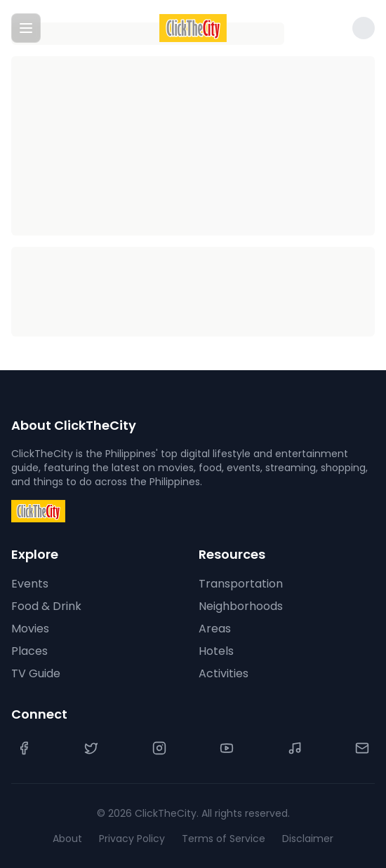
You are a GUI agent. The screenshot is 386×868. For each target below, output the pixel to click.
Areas (215, 629)
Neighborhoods (241, 606)
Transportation (241, 584)
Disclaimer (308, 839)
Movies (30, 629)
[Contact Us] (362, 748)
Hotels (216, 651)
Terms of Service (224, 839)
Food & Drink (46, 606)
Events (30, 584)
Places (29, 651)
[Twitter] (91, 748)
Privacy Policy (132, 839)
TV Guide (36, 673)
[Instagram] (159, 748)
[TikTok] (295, 748)
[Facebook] (24, 748)
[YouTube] (227, 748)
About (67, 839)
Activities (224, 673)
